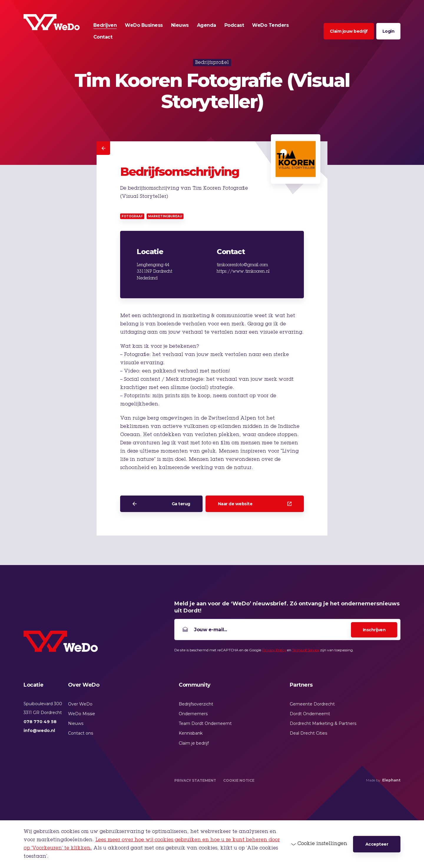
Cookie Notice (239, 780)
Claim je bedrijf (194, 743)
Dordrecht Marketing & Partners (323, 723)
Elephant (391, 780)
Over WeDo (80, 704)
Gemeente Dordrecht (312, 704)
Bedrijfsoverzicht (196, 704)
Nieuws (76, 723)
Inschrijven (374, 630)
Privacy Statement (195, 780)
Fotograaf (132, 216)
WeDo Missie (82, 714)
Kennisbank (191, 733)
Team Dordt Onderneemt (205, 723)
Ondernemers (193, 714)
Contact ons (81, 733)
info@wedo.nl (39, 730)
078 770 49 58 (40, 722)
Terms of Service (306, 650)
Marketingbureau (165, 216)
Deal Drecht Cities (308, 733)
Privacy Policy (274, 650)
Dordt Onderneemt (310, 714)
